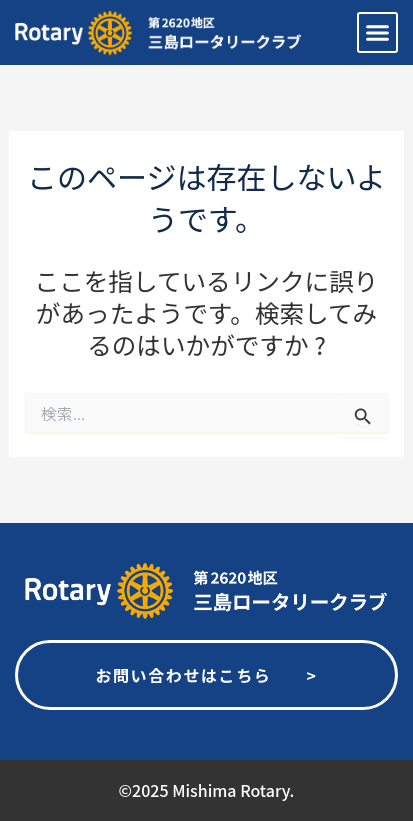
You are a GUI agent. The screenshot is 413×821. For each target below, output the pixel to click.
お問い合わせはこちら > (206, 675)
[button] (378, 33)
